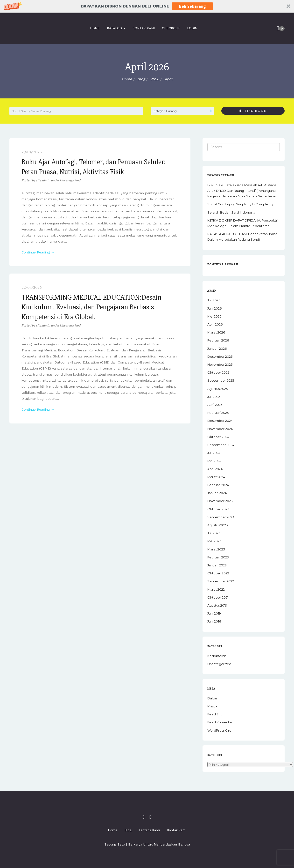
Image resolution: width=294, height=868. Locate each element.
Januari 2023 (217, 565)
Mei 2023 (214, 541)
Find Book (253, 111)
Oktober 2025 (218, 372)
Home (94, 28)
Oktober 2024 (218, 437)
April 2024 (215, 469)
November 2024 (220, 429)
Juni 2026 (214, 308)
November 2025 (220, 364)
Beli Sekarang (192, 6)
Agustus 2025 (217, 389)
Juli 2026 (214, 300)
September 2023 (221, 517)
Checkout (170, 28)
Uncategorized (70, 180)
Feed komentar (220, 722)
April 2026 (215, 324)
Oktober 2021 (218, 597)
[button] (147, 6)
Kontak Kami (143, 28)
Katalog (115, 28)
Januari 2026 (217, 349)
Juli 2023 (214, 533)
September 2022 (221, 581)
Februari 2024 (218, 485)
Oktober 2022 (218, 573)
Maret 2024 (216, 477)
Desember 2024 (220, 421)
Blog (128, 830)
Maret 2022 (216, 589)
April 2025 (215, 405)
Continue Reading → (38, 252)
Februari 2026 (218, 340)
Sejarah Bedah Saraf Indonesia (231, 212)
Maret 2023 (216, 549)
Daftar (212, 698)
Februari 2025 (218, 413)
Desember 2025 (220, 356)
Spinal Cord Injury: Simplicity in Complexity (240, 204)
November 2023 (220, 501)
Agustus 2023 (218, 525)
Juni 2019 (214, 613)
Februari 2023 (218, 557)
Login (191, 28)
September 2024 (221, 445)
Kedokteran (217, 656)
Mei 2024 (214, 461)
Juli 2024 (214, 453)
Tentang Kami (149, 830)
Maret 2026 (216, 332)
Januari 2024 (217, 493)
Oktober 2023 (218, 509)
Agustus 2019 (217, 605)
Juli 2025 (214, 397)
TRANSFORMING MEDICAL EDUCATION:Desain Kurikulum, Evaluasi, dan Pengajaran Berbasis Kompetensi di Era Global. (91, 307)
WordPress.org (219, 730)
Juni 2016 (214, 621)
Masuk (212, 706)
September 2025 (221, 380)
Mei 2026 (214, 316)
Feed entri (215, 714)
